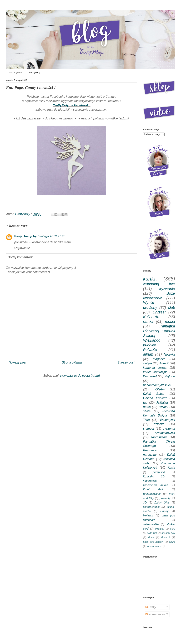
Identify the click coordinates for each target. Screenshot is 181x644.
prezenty (165, 498)
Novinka (169, 355)
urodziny (150, 308)
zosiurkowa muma (156, 485)
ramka (148, 321)
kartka (150, 279)
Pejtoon (170, 376)
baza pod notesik (153, 542)
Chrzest (159, 312)
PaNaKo (150, 350)
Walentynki (167, 420)
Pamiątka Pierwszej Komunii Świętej (159, 331)
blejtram (148, 515)
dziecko (159, 424)
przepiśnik (159, 472)
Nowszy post (17, 362)
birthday (160, 529)
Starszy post (126, 362)
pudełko (150, 345)
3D (145, 502)
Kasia (171, 468)
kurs (173, 529)
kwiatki (163, 407)
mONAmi (159, 389)
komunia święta (155, 368)
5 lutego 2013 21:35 (51, 236)
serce (147, 411)
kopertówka (150, 481)
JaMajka (162, 403)
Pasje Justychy (26, 236)
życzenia (169, 429)
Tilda (146, 420)
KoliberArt (151, 317)
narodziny (150, 455)
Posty (151, 607)
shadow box (168, 533)
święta (147, 363)
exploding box (159, 284)
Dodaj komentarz (20, 257)
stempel (149, 429)
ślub (172, 308)
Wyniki (149, 303)
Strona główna (16, 72)
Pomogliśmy (34, 72)
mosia (170, 321)
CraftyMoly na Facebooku (71, 105)
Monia (151, 537)
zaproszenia (159, 437)
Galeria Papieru (155, 398)
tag (145, 403)
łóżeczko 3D (154, 476)
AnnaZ (164, 363)
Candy (164, 511)
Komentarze (155, 614)
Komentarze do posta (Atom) (80, 376)
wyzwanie (167, 289)
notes (147, 407)
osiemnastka (151, 524)
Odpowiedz (22, 248)
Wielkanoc (152, 340)
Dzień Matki (154, 489)
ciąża (172, 542)
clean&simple (151, 507)
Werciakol (150, 376)
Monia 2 (165, 537)
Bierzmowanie (152, 494)
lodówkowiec (154, 546)
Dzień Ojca (162, 502)
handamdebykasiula (157, 385)
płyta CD (152, 533)
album (148, 354)
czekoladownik (165, 433)
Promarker (150, 450)
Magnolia (159, 359)
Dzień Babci (154, 394)
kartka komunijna (155, 372)
